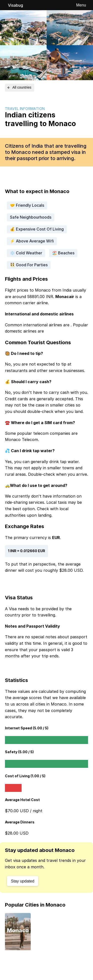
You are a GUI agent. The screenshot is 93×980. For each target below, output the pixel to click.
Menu (81, 5)
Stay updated (23, 881)
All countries (19, 87)
